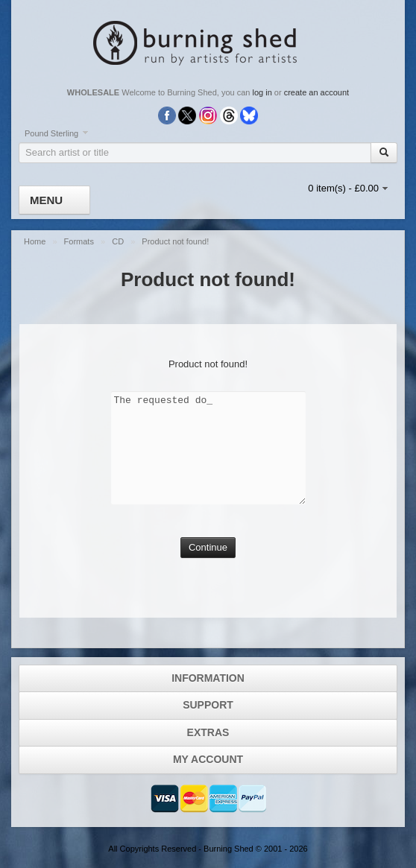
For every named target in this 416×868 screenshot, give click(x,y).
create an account (316, 92)
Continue (208, 547)
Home (36, 241)
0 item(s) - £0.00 (343, 188)
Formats (80, 241)
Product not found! (175, 241)
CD (119, 241)
